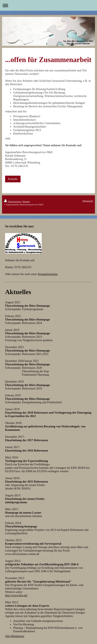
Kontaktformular (48, 274)
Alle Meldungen (15, 636)
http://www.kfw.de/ (16, 595)
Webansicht (88, 201)
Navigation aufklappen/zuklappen (48, 5)
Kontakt (13, 179)
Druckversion (13, 201)
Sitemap (26, 201)
